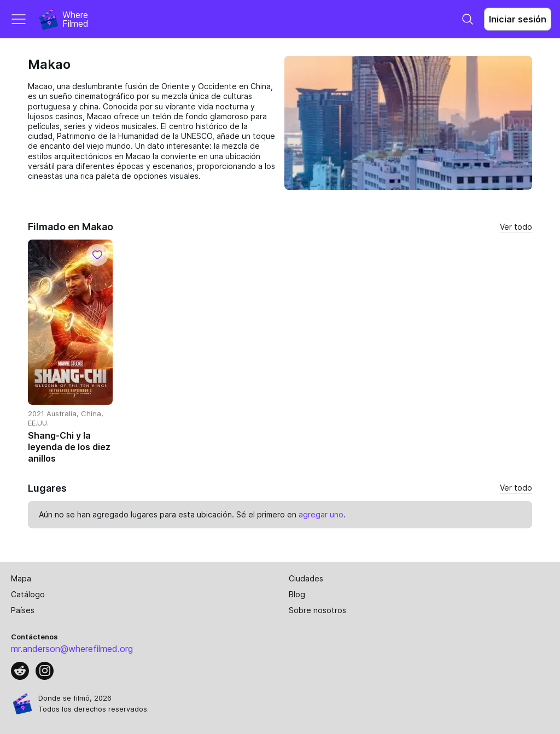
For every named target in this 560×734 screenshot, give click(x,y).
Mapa (21, 578)
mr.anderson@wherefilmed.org (72, 649)
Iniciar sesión (518, 19)
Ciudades (306, 578)
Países (23, 610)
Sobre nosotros (317, 610)
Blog (297, 594)
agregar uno (321, 514)
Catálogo (28, 594)
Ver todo (516, 227)
